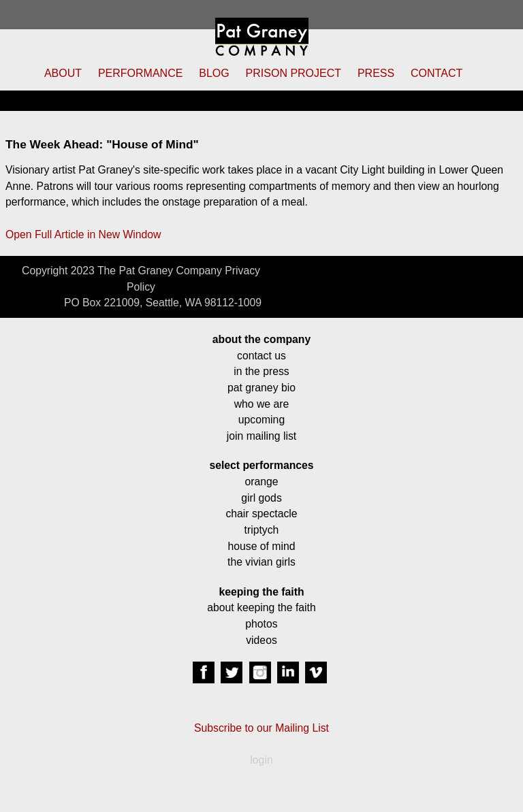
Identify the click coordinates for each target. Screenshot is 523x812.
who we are (262, 404)
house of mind (262, 546)
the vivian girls (261, 562)
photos (261, 624)
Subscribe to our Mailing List (261, 728)
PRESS (376, 73)
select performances (261, 465)
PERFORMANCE (140, 73)
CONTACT (437, 73)
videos (261, 640)
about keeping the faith (261, 607)
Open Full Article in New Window (83, 234)
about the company (261, 339)
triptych (262, 530)
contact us (261, 356)
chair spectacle (261, 514)
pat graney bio (261, 388)
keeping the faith (261, 592)
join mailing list (261, 436)
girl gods (261, 498)
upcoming (261, 420)
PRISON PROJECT (294, 73)
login (261, 760)
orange (261, 482)
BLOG (214, 73)
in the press (261, 371)
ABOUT (63, 73)
